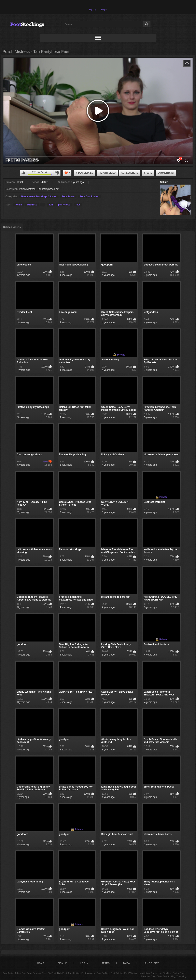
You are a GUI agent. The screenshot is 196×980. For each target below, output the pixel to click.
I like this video (23, 173)
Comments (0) (166, 173)
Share (148, 173)
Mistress (32, 205)
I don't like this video (57, 173)
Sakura (164, 182)
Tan (51, 205)
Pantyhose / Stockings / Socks (39, 197)
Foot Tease (68, 197)
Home (41, 963)
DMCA (127, 963)
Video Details (85, 173)
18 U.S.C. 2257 (151, 963)
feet (78, 205)
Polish (18, 205)
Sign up (92, 10)
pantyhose (64, 205)
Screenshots (130, 173)
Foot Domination (89, 197)
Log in (104, 10)
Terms (106, 963)
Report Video (107, 173)
